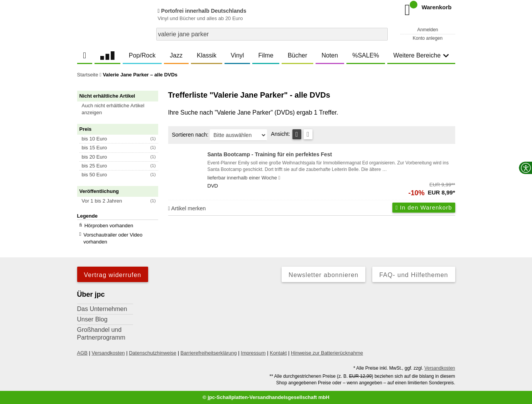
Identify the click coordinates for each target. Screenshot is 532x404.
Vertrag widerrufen (113, 275)
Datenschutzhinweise (153, 353)
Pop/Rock (142, 55)
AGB (82, 353)
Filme (266, 55)
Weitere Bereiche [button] (421, 55)
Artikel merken (187, 208)
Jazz (176, 55)
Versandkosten (108, 353)
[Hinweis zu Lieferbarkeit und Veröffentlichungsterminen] (280, 178)
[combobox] (272, 34)
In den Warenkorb (424, 207)
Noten (330, 55)
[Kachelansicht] (308, 134)
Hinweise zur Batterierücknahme (327, 353)
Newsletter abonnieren (323, 275)
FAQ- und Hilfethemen (414, 275)
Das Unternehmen (102, 309)
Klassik (207, 55)
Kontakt (278, 353)
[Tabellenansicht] (297, 134)
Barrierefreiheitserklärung (209, 353)
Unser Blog (92, 319)
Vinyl (237, 55)
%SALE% (366, 55)
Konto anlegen (428, 38)
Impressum (253, 353)
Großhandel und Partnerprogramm (101, 334)
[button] (121, 109)
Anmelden (427, 30)
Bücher (298, 55)
